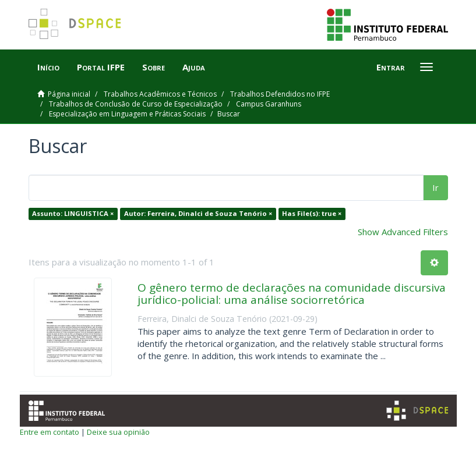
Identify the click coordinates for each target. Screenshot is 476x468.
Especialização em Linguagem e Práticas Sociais (127, 114)
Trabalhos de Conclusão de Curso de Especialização (136, 104)
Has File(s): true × (312, 214)
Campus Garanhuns (269, 104)
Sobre (154, 67)
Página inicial (69, 94)
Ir (436, 187)
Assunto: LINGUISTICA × (73, 214)
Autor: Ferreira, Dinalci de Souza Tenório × (198, 214)
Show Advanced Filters (403, 232)
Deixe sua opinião (118, 432)
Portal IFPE (101, 67)
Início (48, 67)
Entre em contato (50, 432)
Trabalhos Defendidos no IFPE (280, 94)
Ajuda (194, 67)
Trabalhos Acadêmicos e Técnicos (160, 94)
